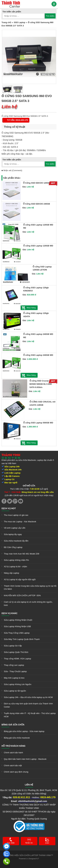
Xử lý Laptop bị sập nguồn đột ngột (20, 579)
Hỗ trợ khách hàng (13, 746)
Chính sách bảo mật (13, 766)
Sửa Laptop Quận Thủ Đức (16, 652)
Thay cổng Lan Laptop (14, 665)
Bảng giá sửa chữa (13, 725)
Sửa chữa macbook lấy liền (16, 541)
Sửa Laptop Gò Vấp (13, 646)
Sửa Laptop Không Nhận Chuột (18, 620)
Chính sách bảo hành (13, 753)
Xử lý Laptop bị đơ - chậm (15, 567)
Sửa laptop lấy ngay (13, 534)
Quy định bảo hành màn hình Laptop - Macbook (25, 759)
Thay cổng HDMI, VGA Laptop (17, 659)
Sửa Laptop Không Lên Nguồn (18, 684)
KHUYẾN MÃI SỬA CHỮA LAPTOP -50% (22, 595)
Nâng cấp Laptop (12, 573)
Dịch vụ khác (10, 613)
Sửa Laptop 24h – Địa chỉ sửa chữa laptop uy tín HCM (28, 697)
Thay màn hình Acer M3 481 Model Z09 (21, 554)
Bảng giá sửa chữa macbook (17, 738)
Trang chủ (6, 22)
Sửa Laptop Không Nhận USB (17, 626)
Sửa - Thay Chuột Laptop (15, 671)
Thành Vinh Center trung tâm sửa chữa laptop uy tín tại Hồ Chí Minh (30, 588)
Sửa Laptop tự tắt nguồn (15, 691)
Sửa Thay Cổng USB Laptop (17, 633)
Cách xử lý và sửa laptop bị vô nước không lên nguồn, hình (28, 604)
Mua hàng (31, 308)
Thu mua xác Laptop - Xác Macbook (20, 522)
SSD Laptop (19, 22)
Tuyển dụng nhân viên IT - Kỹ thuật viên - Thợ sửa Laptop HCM (30, 715)
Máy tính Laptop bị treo (14, 678)
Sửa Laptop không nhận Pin (16, 560)
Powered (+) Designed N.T (29, 859)
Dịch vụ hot (9, 508)
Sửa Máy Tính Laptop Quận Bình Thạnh (22, 639)
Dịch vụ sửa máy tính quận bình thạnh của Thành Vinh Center (28, 705)
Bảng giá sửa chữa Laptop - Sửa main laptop (24, 731)
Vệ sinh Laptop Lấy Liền (15, 528)
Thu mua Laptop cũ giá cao (16, 515)
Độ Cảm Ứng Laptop (13, 547)
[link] (11, 2)
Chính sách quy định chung (16, 772)
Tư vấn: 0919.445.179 (17, 120)
